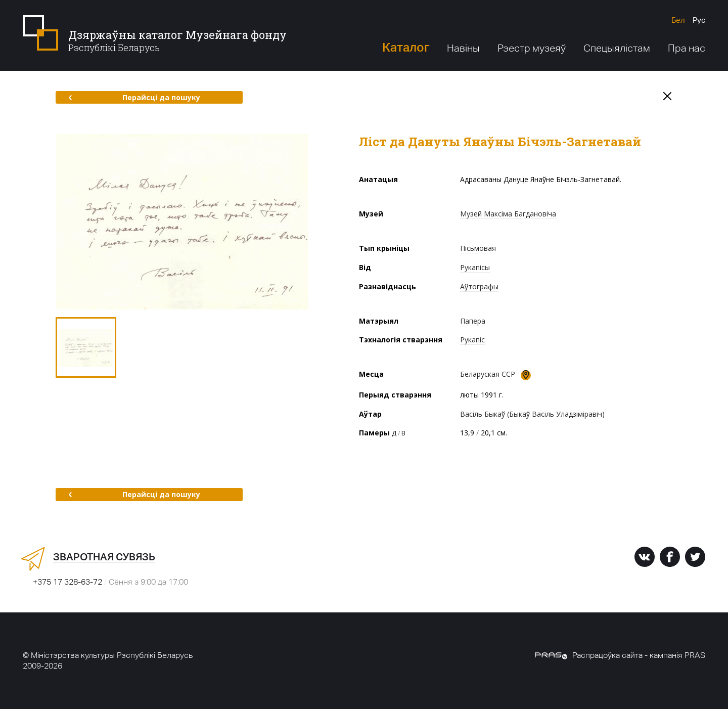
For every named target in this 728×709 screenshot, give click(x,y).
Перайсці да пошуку (134, 97)
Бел (678, 20)
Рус (699, 20)
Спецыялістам (617, 48)
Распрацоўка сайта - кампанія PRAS (620, 655)
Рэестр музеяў (532, 48)
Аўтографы (479, 286)
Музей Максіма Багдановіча (508, 214)
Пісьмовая (478, 248)
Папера (473, 321)
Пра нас (687, 48)
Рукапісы (475, 267)
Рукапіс (472, 340)
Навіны (463, 48)
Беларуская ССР (488, 374)
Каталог (406, 47)
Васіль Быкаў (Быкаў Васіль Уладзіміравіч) (532, 414)
